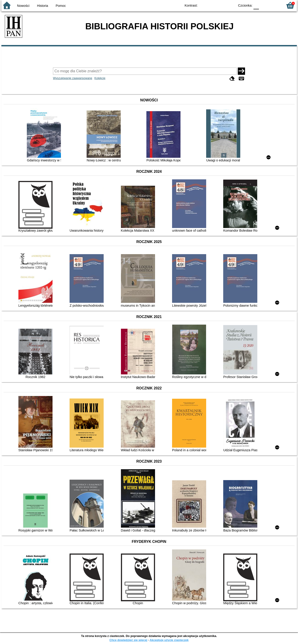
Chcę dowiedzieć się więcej (128, 640)
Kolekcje (100, 78)
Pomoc (61, 6)
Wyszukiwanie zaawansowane (73, 78)
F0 (256, 5)
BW (212, 5)
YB (221, 5)
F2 (275, 5)
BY (230, 5)
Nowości (23, 6)
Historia (43, 6)
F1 (264, 5)
